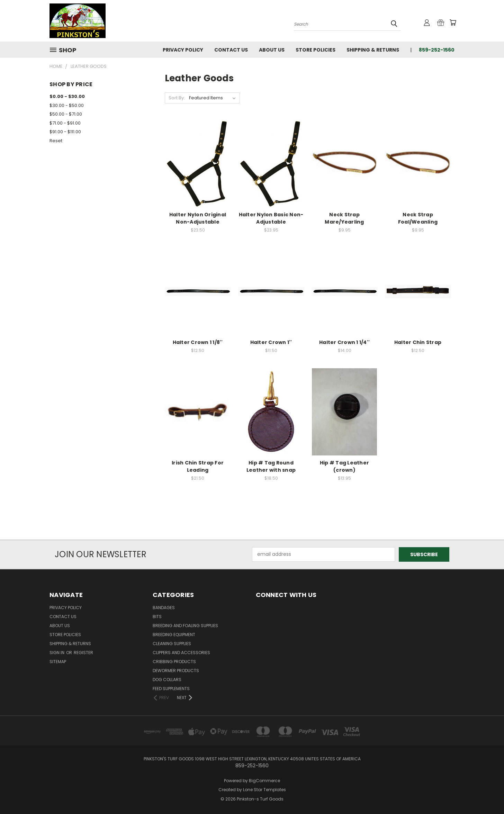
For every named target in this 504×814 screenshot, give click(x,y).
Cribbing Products (174, 662)
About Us (272, 50)
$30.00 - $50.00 (67, 105)
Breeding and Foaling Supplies (185, 626)
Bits (157, 617)
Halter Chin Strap (418, 342)
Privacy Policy (183, 50)
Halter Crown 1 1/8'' (198, 342)
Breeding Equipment (174, 635)
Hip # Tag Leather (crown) (344, 466)
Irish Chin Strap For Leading (198, 466)
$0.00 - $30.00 (67, 96)
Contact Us (231, 50)
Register (83, 653)
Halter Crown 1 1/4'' (344, 342)
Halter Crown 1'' (271, 342)
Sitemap (58, 662)
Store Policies (316, 50)
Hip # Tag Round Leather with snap (271, 466)
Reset (56, 141)
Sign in (57, 653)
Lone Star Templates (264, 790)
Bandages (164, 608)
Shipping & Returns (373, 50)
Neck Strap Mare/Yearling (344, 218)
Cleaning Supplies (172, 644)
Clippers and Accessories (181, 653)
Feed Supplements (171, 689)
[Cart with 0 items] (453, 22)
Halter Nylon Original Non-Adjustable (198, 218)
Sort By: (177, 98)
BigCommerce (264, 781)
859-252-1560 (437, 50)
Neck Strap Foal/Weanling (418, 218)
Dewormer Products (176, 671)
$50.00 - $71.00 (66, 114)
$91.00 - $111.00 (65, 132)
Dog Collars (167, 680)
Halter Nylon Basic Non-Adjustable (271, 218)
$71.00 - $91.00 (65, 123)
